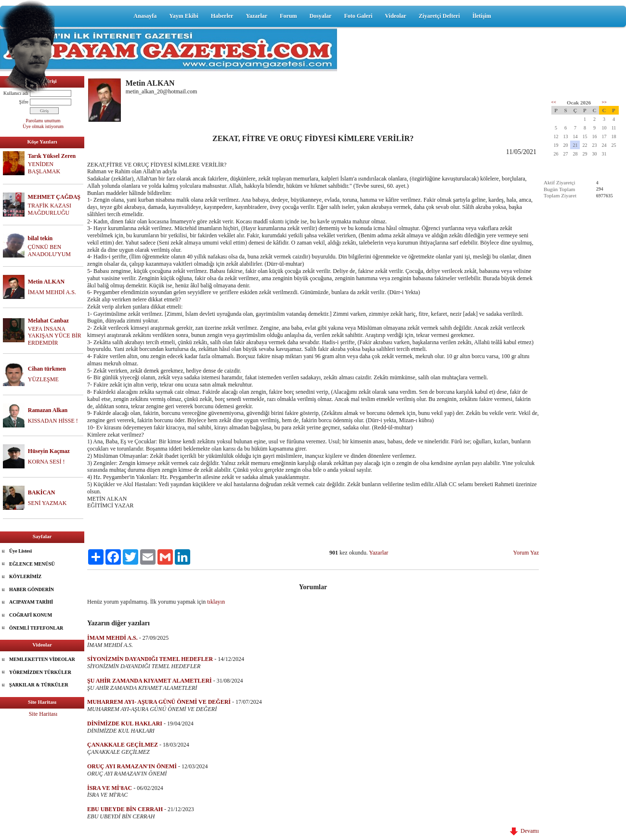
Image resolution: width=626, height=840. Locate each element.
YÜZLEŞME (43, 379)
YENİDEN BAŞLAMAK (44, 168)
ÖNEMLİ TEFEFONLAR (36, 628)
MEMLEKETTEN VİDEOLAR (42, 659)
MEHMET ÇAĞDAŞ (54, 197)
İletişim (482, 16)
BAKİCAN (42, 492)
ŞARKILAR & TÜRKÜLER (39, 685)
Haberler (222, 16)
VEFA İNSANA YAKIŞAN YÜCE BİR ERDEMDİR (55, 336)
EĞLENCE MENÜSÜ (32, 564)
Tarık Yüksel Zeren (52, 156)
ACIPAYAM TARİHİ (31, 602)
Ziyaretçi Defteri (439, 16)
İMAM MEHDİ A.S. (52, 292)
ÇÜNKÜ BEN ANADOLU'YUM (50, 251)
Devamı (524, 831)
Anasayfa (145, 16)
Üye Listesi (20, 551)
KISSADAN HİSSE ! (53, 421)
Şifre (24, 102)
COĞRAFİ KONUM (31, 615)
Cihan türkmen (47, 369)
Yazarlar (256, 16)
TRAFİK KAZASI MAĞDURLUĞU (50, 209)
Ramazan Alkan (48, 410)
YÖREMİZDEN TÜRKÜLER (40, 672)
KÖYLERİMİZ (25, 576)
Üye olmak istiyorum (43, 126)
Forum (288, 16)
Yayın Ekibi (183, 16)
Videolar (395, 16)
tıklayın (216, 602)
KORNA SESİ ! (46, 462)
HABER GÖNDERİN (32, 589)
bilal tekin (40, 238)
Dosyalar (320, 16)
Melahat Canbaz (48, 321)
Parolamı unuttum (43, 121)
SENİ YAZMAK (47, 503)
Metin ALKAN (46, 282)
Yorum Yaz (526, 553)
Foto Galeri (358, 16)
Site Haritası (43, 714)
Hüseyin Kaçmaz (49, 451)
